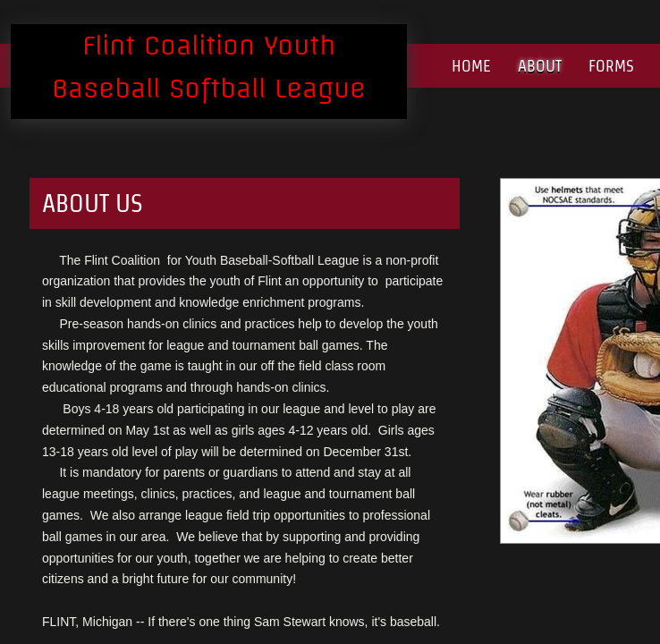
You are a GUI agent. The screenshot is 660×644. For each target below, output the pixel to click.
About (540, 66)
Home (471, 66)
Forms (611, 66)
